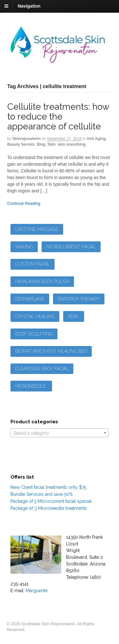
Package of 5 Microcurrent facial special (51, 501)
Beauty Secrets (21, 144)
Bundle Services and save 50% (42, 494)
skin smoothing (72, 144)
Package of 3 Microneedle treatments (49, 508)
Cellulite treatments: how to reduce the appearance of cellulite (58, 117)
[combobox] (60, 433)
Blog (41, 144)
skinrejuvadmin (26, 139)
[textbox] (60, 433)
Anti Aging (96, 139)
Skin (51, 144)
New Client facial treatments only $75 (48, 487)
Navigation (29, 6)
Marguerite (37, 591)
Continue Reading (24, 203)
